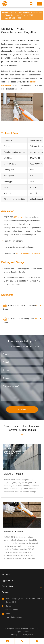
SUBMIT (22, 410)
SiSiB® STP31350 (13, 531)
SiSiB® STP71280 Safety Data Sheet (18, 320)
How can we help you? (22, 341)
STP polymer (19, 217)
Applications (7, 580)
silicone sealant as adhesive (28, 253)
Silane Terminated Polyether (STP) (20, 15)
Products (14, 13)
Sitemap (14, 635)
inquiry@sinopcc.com (14, 617)
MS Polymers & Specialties (31, 13)
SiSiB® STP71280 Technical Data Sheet (20, 307)
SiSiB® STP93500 (13, 474)
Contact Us (7, 592)
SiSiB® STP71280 (13, 18)
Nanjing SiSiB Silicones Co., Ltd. (27, 629)
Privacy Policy (28, 635)
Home (6, 13)
